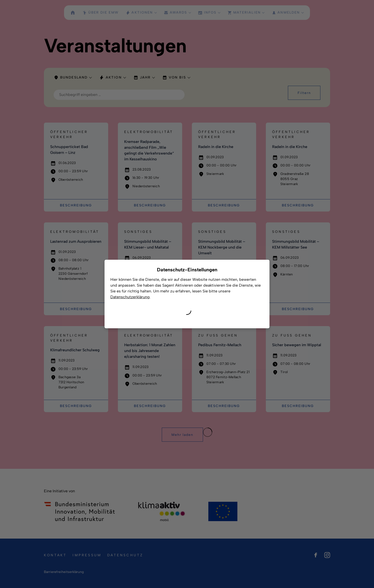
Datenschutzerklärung (130, 297)
